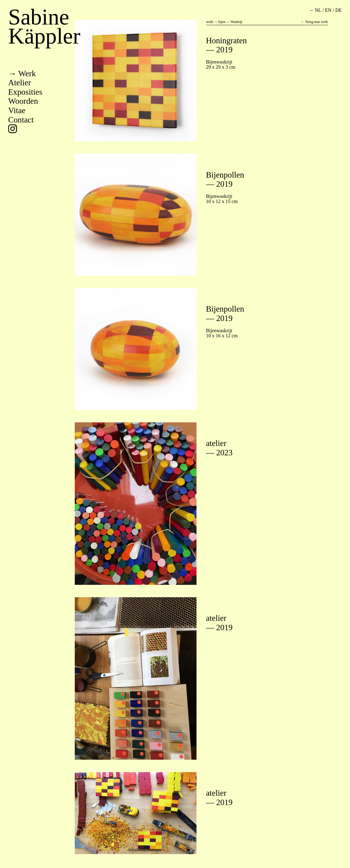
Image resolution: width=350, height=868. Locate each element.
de (338, 10)
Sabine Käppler (44, 26)
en (328, 10)
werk (27, 74)
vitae (17, 110)
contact (21, 120)
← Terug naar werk (314, 22)
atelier (20, 83)
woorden (23, 101)
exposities (25, 92)
